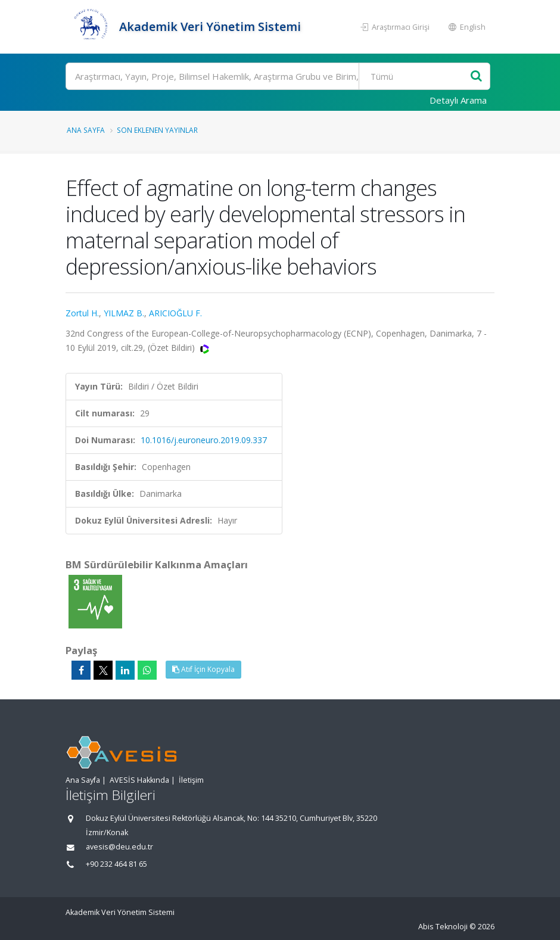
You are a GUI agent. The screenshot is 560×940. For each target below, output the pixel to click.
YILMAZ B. (124, 313)
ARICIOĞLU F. (175, 313)
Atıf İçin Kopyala (203, 669)
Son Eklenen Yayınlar (157, 130)
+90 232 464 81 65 (116, 864)
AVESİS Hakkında (139, 780)
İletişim (191, 780)
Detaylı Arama (458, 100)
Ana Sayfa (86, 130)
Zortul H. (82, 313)
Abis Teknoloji (443, 927)
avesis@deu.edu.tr (119, 847)
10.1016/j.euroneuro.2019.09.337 (204, 440)
